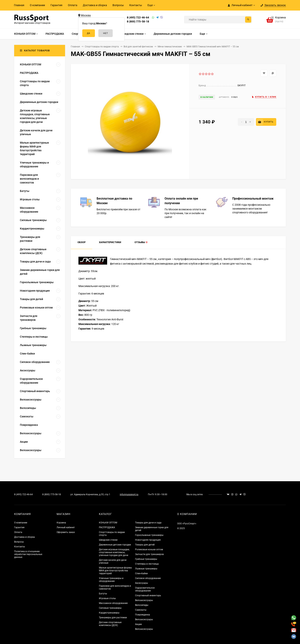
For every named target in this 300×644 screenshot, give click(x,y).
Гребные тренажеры (146, 559)
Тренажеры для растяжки (113, 618)
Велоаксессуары (144, 600)
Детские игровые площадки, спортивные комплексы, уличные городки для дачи (114, 552)
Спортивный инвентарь (148, 595)
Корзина (61, 523)
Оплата (73, 5)
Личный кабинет (66, 527)
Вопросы (118, 5)
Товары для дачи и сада (148, 523)
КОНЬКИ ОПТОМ (108, 523)
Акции (138, 624)
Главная (19, 5)
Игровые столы (107, 598)
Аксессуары (141, 583)
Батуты (103, 594)
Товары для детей (145, 545)
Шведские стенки (108, 540)
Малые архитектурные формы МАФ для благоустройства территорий (115, 571)
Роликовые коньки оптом (149, 549)
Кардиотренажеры (109, 613)
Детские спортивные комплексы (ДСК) (110, 624)
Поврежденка (143, 615)
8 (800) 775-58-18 (138, 21)
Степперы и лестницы (147, 564)
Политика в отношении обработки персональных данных (28, 554)
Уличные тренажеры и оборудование (111, 580)
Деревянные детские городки (115, 545)
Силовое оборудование (148, 578)
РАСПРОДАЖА (107, 527)
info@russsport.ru (129, 494)
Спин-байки (141, 573)
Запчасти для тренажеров (149, 554)
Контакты (136, 5)
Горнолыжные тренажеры (149, 535)
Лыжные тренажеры (146, 569)
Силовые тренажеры (110, 608)
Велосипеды (142, 605)
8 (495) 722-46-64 (138, 17)
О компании (37, 5)
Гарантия (56, 5)
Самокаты (141, 610)
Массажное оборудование (113, 603)
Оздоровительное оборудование (145, 589)
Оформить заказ (66, 532)
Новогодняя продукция (148, 540)
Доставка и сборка (95, 5)
